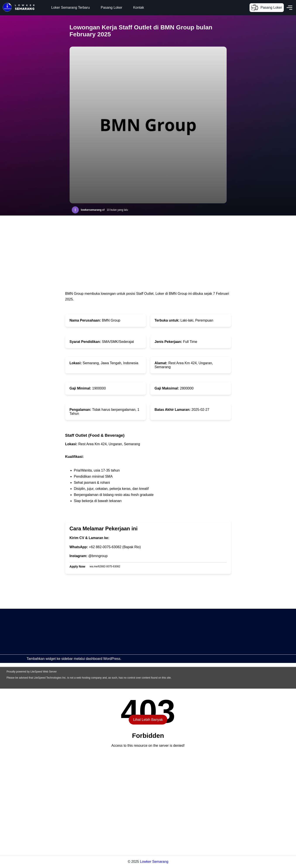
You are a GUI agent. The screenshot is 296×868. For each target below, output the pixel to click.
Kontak (139, 8)
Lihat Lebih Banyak (148, 720)
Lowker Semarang (154, 862)
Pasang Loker (112, 8)
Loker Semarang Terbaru (71, 8)
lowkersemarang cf (93, 210)
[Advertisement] (131, 639)
